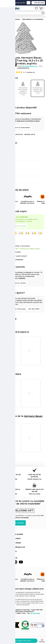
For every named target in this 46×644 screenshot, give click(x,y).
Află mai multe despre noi (13, 547)
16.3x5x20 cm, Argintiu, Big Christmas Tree (38, 87)
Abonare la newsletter (20, 127)
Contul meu (31, 8)
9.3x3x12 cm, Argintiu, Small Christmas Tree (8, 88)
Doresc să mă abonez (14, 523)
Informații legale (9, 551)
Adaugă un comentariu (15, 259)
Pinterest (15, 562)
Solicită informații (18, 309)
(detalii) (22, 278)
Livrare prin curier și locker (11, 491)
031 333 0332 (39, 3)
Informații (6, 134)
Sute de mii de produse (34, 477)
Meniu (3, 8)
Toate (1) (6, 233)
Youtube (21, 562)
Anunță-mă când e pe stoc (19, 641)
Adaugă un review (18, 226)
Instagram (9, 562)
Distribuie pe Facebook (4, 324)
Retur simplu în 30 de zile (11, 477)
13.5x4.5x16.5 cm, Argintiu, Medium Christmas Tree (23, 88)
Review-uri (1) (30, 134)
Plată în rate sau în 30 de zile (34, 491)
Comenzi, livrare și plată (12, 534)
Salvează (42, 642)
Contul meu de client (11, 538)
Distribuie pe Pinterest (9, 324)
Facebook (4, 562)
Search (43, 13)
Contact (29, 3)
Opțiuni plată (17, 134)
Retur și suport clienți (11, 543)
